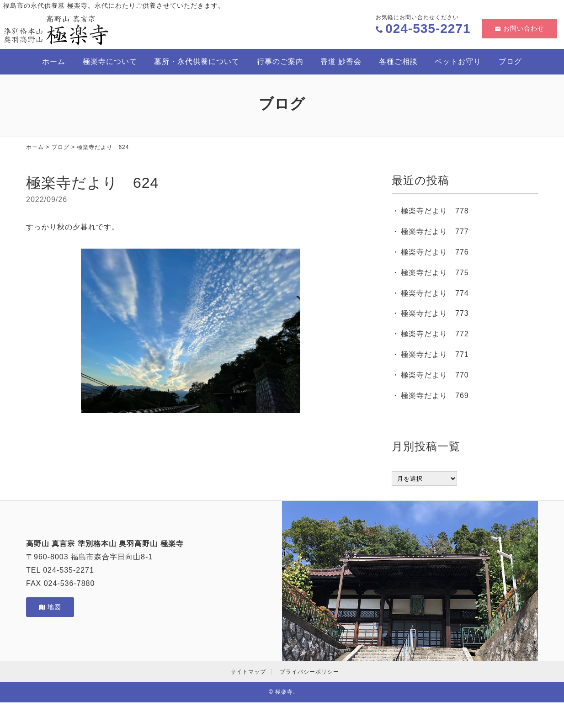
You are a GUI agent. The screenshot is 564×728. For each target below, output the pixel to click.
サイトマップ (248, 672)
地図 (50, 607)
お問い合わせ (519, 28)
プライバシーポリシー (309, 672)
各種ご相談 (398, 61)
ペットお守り (458, 61)
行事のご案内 (280, 61)
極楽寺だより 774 (435, 293)
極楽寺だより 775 (435, 273)
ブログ (510, 61)
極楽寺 (284, 692)
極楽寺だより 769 (435, 396)
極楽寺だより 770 (435, 375)
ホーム (54, 61)
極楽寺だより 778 (435, 211)
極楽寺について (110, 61)
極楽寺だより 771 (435, 354)
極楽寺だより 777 (435, 231)
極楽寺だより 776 (435, 252)
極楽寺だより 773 (435, 313)
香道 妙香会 (341, 61)
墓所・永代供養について (197, 61)
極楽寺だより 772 (435, 334)
